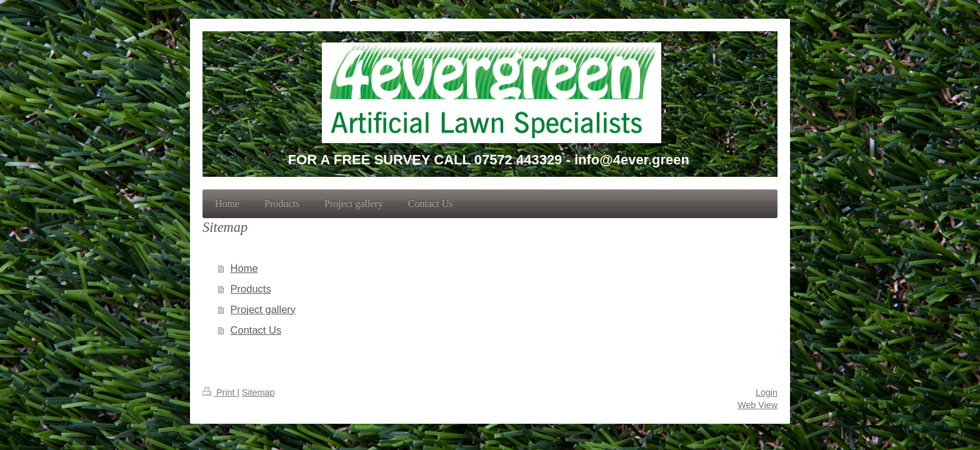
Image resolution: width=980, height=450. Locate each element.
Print (220, 392)
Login (767, 392)
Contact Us (256, 330)
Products (251, 289)
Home (244, 268)
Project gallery (263, 309)
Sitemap (258, 392)
